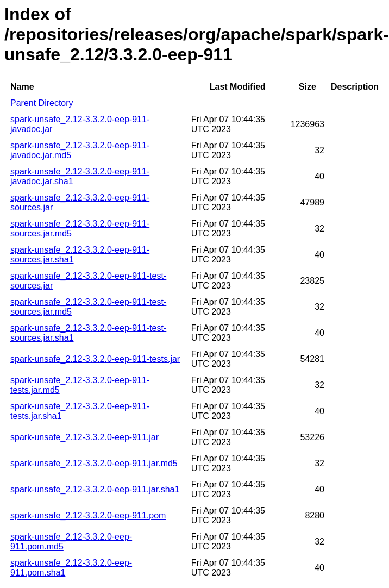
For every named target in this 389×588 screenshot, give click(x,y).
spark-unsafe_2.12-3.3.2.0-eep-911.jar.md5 (94, 463)
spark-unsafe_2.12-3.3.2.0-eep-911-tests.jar (95, 359)
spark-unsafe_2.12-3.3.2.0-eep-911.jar (84, 437)
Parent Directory (42, 103)
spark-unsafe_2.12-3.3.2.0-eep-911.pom (88, 515)
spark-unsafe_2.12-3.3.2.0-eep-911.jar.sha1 (95, 489)
